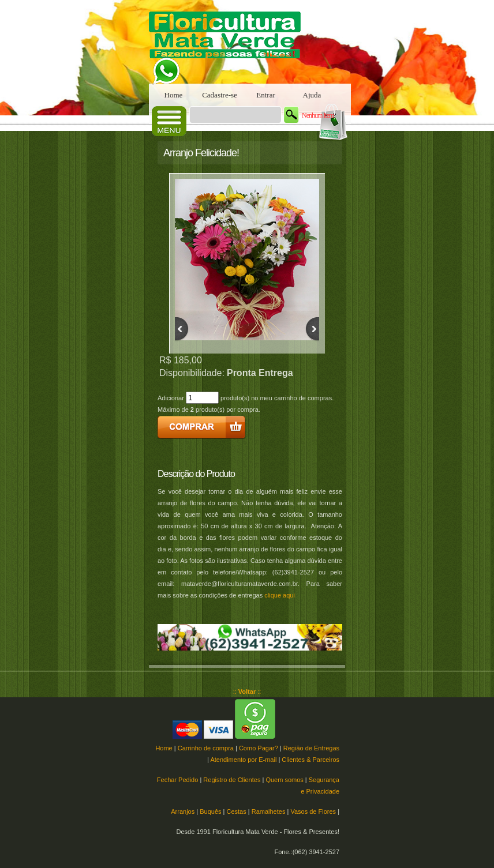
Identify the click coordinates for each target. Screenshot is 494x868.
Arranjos (183, 811)
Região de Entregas (311, 748)
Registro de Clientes (232, 780)
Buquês (210, 811)
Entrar (265, 95)
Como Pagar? (259, 748)
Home (174, 95)
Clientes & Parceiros (310, 760)
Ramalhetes (269, 811)
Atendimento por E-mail (243, 760)
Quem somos (284, 780)
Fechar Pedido (178, 780)
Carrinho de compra (206, 748)
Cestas (236, 811)
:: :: (247, 692)
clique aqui (280, 595)
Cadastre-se (220, 95)
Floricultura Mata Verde (230, 42)
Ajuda (312, 95)
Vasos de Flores (313, 811)
